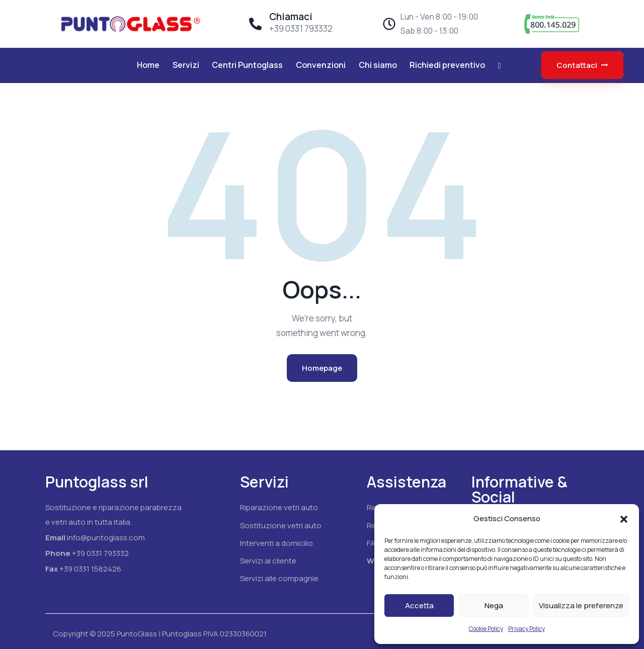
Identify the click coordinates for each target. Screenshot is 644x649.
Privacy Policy (527, 629)
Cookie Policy (486, 629)
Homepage (322, 368)
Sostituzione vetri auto (281, 525)
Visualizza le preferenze (581, 605)
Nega (494, 605)
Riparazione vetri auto (279, 507)
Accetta (419, 605)
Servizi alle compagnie (279, 578)
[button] (624, 519)
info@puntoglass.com (106, 538)
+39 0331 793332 (100, 553)
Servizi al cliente (268, 561)
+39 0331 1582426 (90, 569)
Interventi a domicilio (276, 543)
